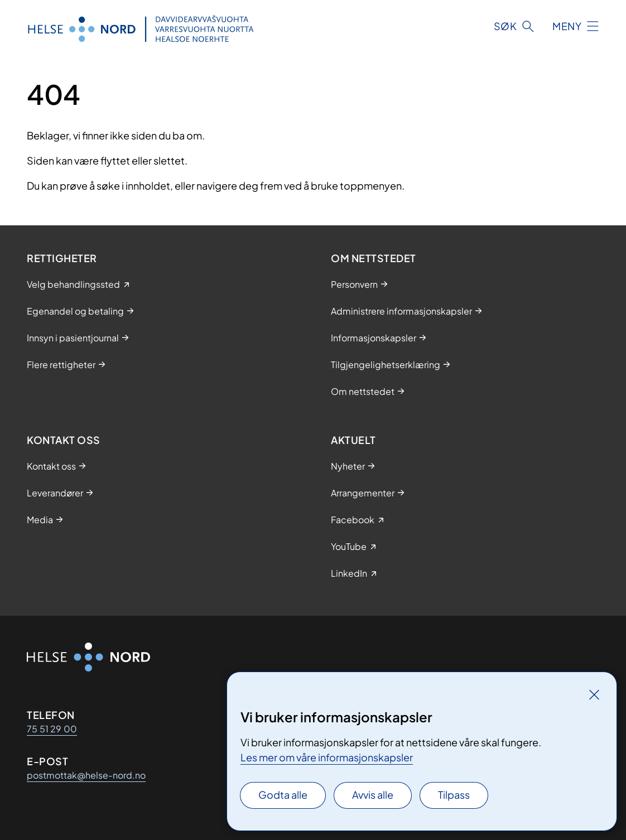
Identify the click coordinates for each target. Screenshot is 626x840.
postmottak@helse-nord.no (86, 775)
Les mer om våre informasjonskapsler (327, 757)
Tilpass (454, 795)
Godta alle (283, 795)
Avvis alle (373, 795)
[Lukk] (594, 694)
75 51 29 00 (52, 729)
